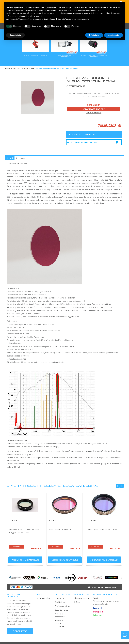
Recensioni (20, 158)
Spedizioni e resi (62, 610)
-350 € (71, 52)
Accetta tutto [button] (114, 35)
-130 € (101, 52)
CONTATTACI (20, 631)
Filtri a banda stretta (26, 68)
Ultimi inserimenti (81, 598)
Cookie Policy (61, 602)
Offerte (77, 602)
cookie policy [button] (95, 10)
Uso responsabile (43, 598)
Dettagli (10, 158)
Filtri (14, 68)
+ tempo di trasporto (94, 113)
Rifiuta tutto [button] (94, 35)
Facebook (98, 608)
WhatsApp (98, 615)
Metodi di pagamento (60, 615)
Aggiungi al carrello (24, 559)
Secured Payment (105, 587)
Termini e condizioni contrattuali (60, 624)
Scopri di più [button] (15, 35)
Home (8, 68)
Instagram (98, 612)
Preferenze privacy (63, 606)
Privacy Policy (61, 598)
